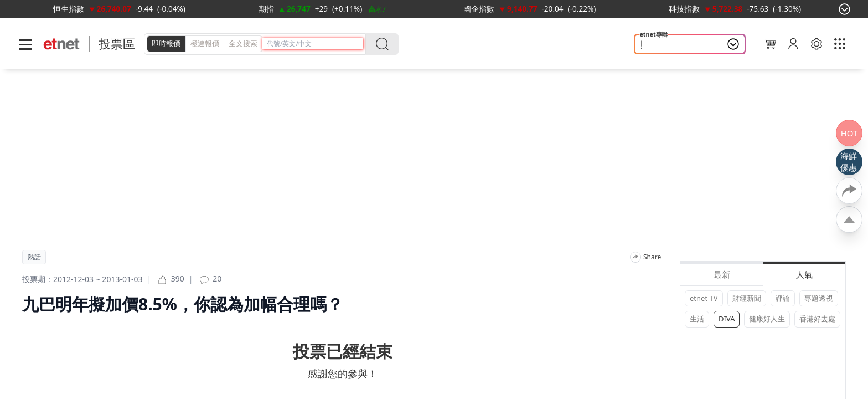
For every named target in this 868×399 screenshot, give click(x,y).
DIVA (727, 319)
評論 (783, 298)
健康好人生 (767, 319)
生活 (697, 319)
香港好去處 (817, 319)
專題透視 (819, 298)
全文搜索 (243, 43)
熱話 (34, 257)
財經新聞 (747, 298)
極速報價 (205, 43)
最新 (722, 274)
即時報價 (166, 43)
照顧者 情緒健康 (671, 44)
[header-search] (315, 44)
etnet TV (704, 298)
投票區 (117, 44)
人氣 (804, 274)
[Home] (62, 44)
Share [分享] (652, 257)
